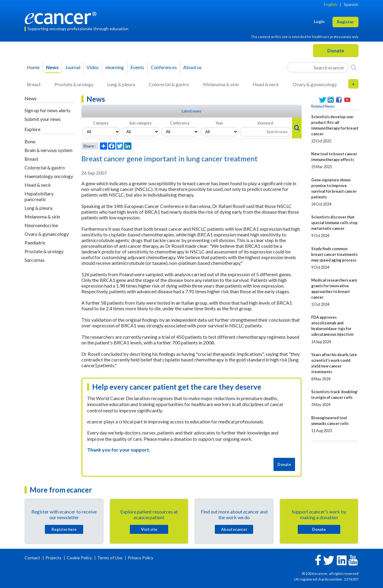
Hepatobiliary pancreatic (39, 196)
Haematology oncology (49, 176)
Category (101, 123)
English (330, 4)
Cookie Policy (79, 558)
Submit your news (43, 119)
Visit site (149, 529)
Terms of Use (110, 558)
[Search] (354, 67)
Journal (73, 67)
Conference (180, 123)
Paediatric (35, 243)
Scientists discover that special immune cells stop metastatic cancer (334, 223)
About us (192, 67)
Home (33, 67)
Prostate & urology (74, 84)
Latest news (191, 111)
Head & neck (266, 84)
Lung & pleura (121, 84)
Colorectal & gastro (169, 84)
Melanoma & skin (221, 84)
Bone (30, 141)
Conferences (164, 67)
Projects (54, 558)
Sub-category (140, 123)
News (52, 67)
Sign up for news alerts (47, 110)
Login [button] (319, 21)
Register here (64, 529)
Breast (34, 84)
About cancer (234, 529)
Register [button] (345, 22)
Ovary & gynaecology (315, 84)
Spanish (351, 4)
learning (115, 67)
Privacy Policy (140, 558)
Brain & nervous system (48, 150)
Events (137, 67)
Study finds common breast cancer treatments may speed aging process (334, 254)
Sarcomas (35, 260)
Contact (33, 558)
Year (219, 123)
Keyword (265, 123)
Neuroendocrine (41, 225)
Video (93, 67)
